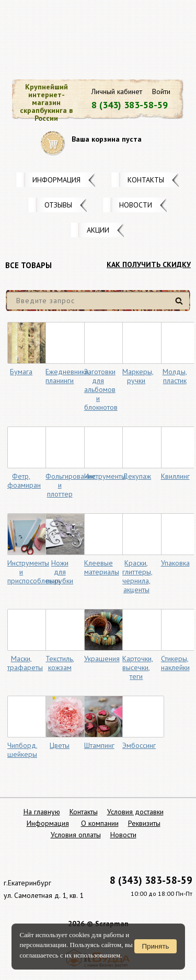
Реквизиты (144, 823)
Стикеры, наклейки (175, 663)
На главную (42, 812)
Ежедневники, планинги (68, 376)
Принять (155, 946)
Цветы (60, 745)
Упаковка (175, 563)
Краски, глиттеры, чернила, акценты (137, 576)
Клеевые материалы (102, 567)
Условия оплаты (76, 835)
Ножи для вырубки (60, 572)
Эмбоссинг (139, 745)
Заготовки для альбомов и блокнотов (101, 389)
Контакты (146, 180)
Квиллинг (175, 476)
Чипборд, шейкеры (22, 750)
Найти (181, 305)
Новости (136, 205)
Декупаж (137, 476)
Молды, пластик (175, 376)
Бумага (21, 372)
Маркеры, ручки (138, 376)
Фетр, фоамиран (24, 481)
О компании (100, 823)
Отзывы (58, 205)
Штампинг (99, 745)
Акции (98, 230)
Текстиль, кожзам (60, 663)
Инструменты (105, 476)
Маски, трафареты (25, 663)
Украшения (102, 659)
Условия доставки (135, 812)
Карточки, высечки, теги (138, 667)
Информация (56, 180)
